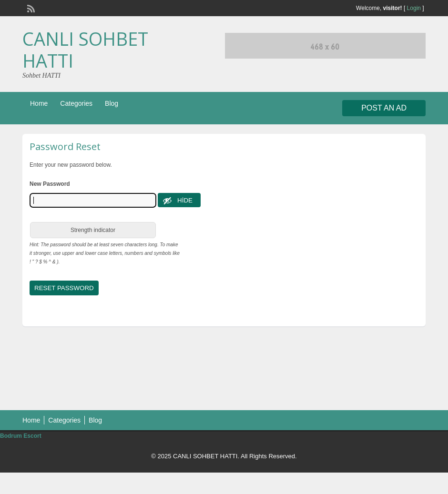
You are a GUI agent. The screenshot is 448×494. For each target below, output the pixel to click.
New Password (50, 184)
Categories (76, 103)
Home (39, 103)
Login (414, 8)
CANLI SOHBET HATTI (85, 50)
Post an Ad (384, 108)
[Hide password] (179, 200)
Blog (112, 103)
